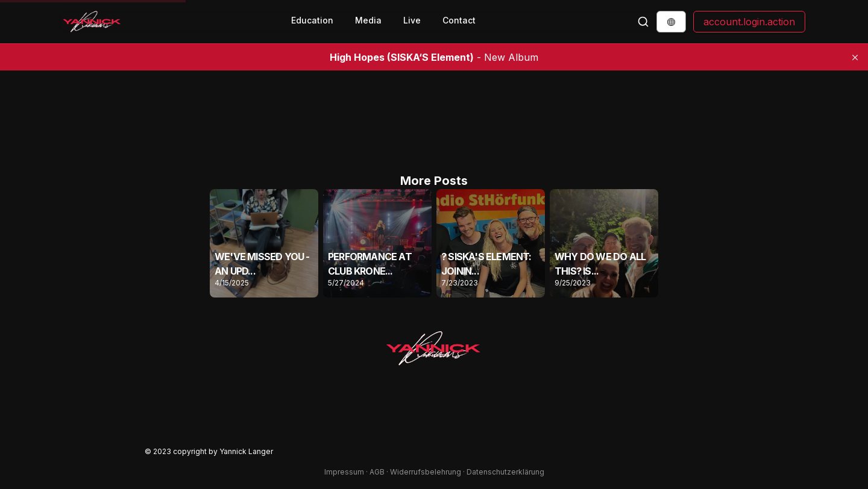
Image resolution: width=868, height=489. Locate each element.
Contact (459, 20)
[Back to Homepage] (92, 22)
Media (368, 20)
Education (312, 20)
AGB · (380, 472)
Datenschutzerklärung (505, 472)
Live (412, 20)
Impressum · (347, 472)
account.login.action (749, 22)
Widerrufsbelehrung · (428, 472)
